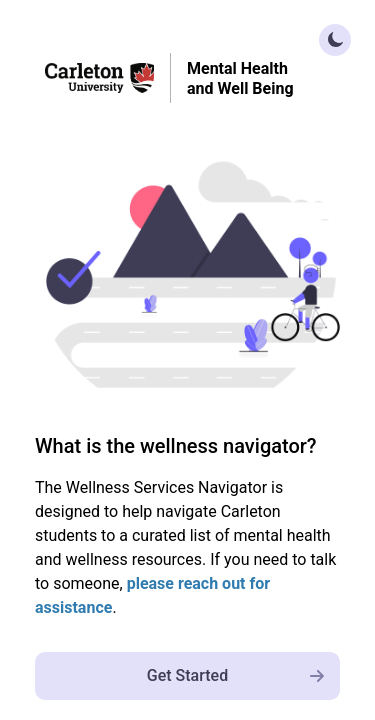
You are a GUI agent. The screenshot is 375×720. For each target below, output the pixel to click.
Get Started (243, 675)
